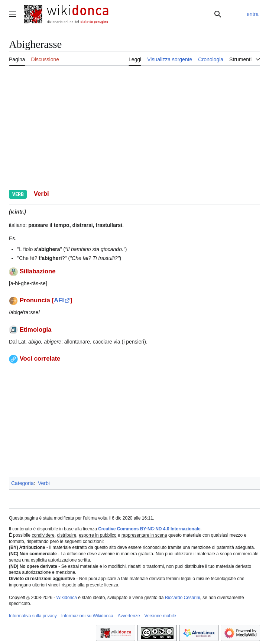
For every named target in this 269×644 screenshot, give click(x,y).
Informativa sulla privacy (33, 616)
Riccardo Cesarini (183, 598)
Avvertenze (129, 616)
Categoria (22, 483)
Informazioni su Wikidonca (87, 616)
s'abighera (47, 249)
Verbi (44, 483)
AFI (59, 300)
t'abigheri (50, 258)
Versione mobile (160, 616)
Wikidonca (67, 598)
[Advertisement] (134, 420)
